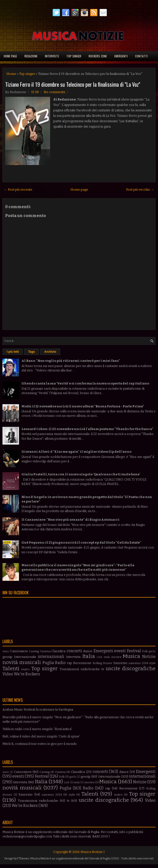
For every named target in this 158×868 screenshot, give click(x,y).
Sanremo (120, 663)
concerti (74, 651)
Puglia (48, 663)
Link (99, 657)
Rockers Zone (98, 56)
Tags (31, 352)
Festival (134, 651)
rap (69, 663)
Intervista (73, 657)
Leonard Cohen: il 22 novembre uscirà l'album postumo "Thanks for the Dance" (88, 429)
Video (8, 674)
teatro (26, 669)
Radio (60, 663)
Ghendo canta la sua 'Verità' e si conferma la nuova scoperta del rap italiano (85, 383)
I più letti (13, 352)
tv (103, 669)
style (152, 663)
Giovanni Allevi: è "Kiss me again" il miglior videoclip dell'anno (76, 452)
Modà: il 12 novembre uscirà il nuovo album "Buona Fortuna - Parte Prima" (83, 406)
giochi (152, 651)
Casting (34, 651)
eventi (120, 651)
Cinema (45, 651)
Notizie (149, 657)
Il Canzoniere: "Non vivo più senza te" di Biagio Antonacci (70, 520)
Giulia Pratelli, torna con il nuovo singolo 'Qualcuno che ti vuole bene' (81, 474)
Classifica (58, 651)
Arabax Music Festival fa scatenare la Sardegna (38, 709)
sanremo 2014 (138, 663)
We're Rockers (27, 674)
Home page (10, 56)
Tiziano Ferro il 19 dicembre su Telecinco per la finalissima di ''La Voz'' (73, 84)
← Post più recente (18, 190)
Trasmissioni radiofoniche (80, 669)
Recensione (82, 663)
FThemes (23, 859)
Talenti (11, 669)
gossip (7, 657)
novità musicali (22, 662)
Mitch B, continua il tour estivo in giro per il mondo (40, 744)
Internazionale (25, 657)
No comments (55, 92)
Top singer (74, 56)
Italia (89, 656)
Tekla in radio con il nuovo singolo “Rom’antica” (37, 729)
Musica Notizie (92, 852)
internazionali (51, 657)
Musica (131, 656)
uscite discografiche (131, 669)
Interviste (52, 56)
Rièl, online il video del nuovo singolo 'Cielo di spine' (41, 736)
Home (11, 74)
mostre (116, 657)
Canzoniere (19, 651)
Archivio (50, 352)
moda (107, 657)
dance (88, 651)
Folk (145, 651)
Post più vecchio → (140, 190)
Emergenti (121, 56)
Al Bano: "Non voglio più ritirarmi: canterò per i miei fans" (71, 361)
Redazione (31, 56)
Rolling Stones (102, 663)
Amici (6, 651)
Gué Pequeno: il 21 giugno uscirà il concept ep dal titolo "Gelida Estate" (81, 542)
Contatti (141, 56)
